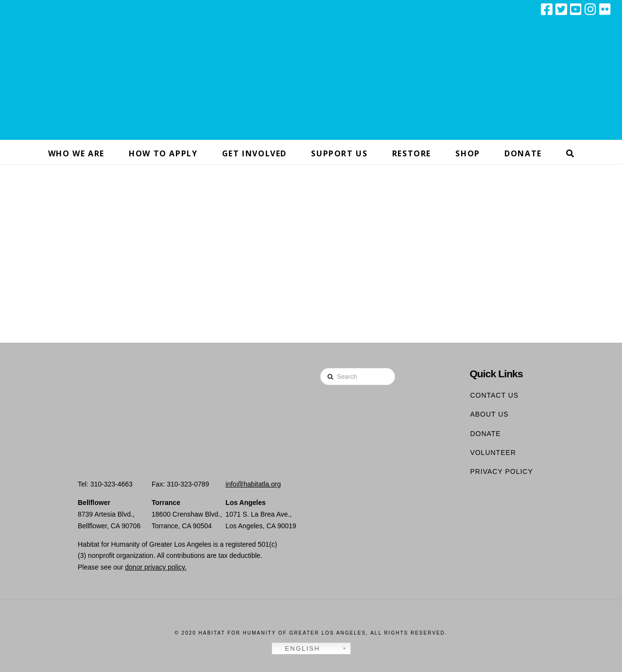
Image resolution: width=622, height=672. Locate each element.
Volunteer (493, 453)
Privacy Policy (501, 471)
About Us (489, 414)
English (297, 649)
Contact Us (494, 395)
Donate (485, 434)
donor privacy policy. (156, 567)
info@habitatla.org (253, 484)
